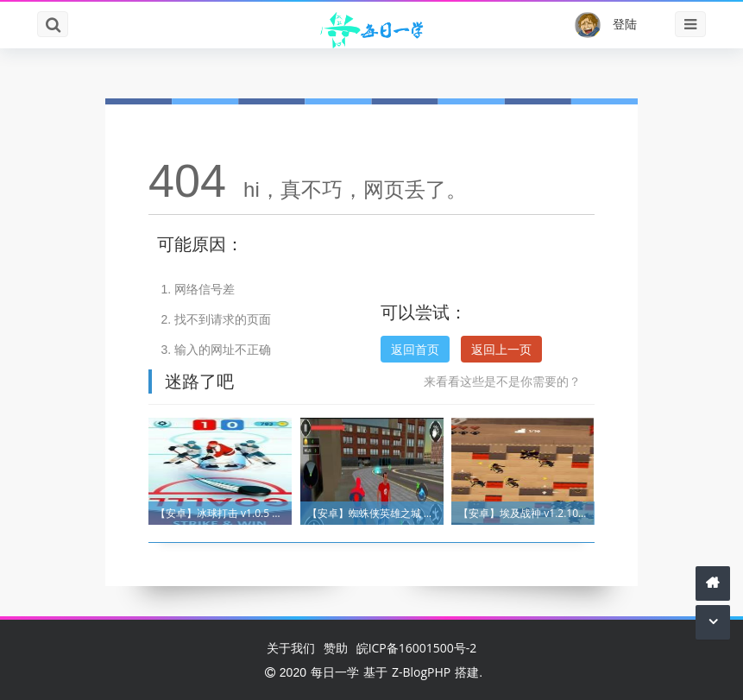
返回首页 (415, 349)
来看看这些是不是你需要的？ (502, 381)
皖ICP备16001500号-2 (417, 648)
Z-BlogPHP (421, 672)
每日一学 (335, 672)
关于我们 (291, 648)
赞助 (336, 648)
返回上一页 (501, 349)
